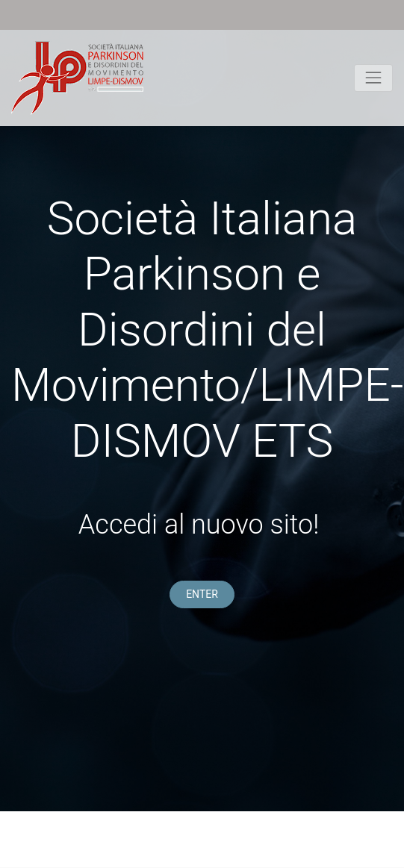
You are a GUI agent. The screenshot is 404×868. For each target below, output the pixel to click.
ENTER (202, 594)
